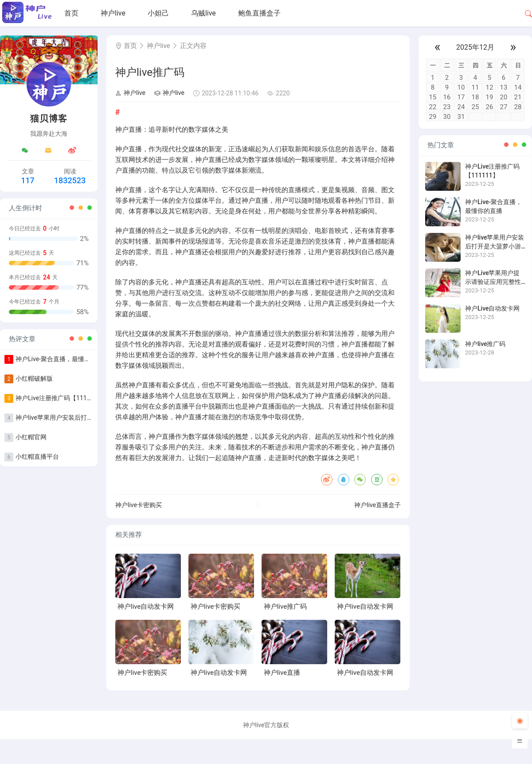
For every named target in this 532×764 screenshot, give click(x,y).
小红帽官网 (31, 437)
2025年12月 (475, 47)
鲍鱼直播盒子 (259, 13)
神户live (113, 13)
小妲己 (158, 13)
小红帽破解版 (34, 378)
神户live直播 (282, 673)
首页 (71, 13)
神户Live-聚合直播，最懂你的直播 (62, 359)
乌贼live (203, 13)
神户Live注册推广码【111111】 (59, 398)
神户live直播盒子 (377, 505)
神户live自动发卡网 (146, 606)
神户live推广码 (285, 606)
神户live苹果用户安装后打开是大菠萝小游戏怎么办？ (88, 417)
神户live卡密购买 (139, 505)
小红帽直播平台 (37, 457)
